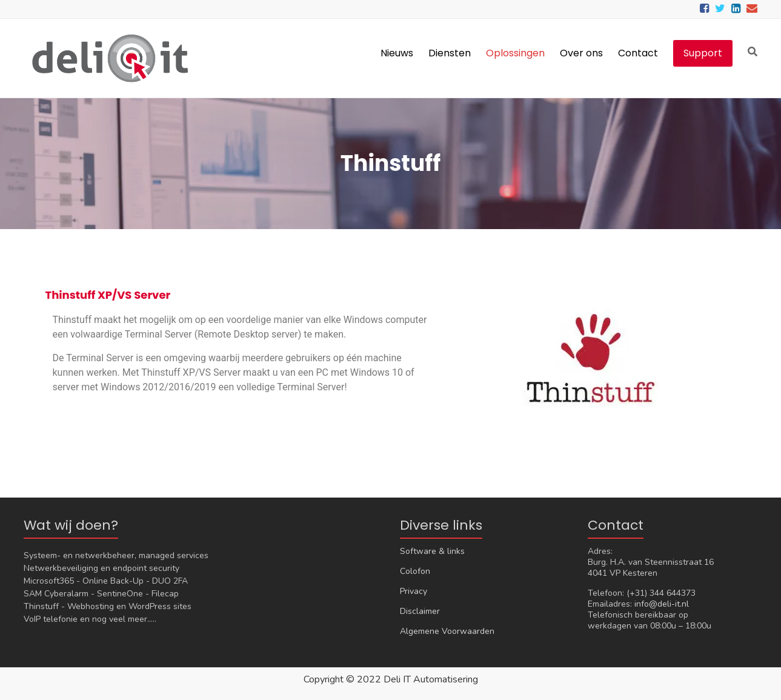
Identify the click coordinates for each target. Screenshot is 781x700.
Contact (638, 53)
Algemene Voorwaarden (447, 631)
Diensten (450, 53)
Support (703, 53)
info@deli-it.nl (662, 604)
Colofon (415, 571)
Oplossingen (515, 53)
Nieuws (397, 53)
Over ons (581, 53)
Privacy (414, 591)
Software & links (432, 551)
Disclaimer (420, 611)
